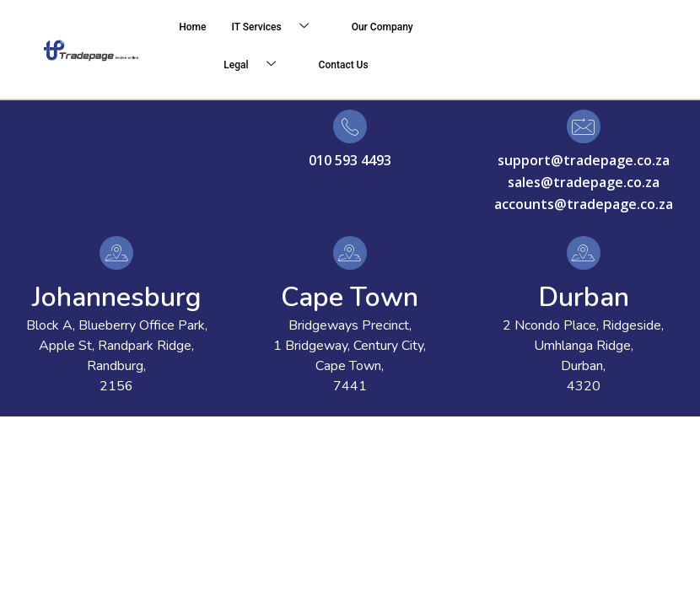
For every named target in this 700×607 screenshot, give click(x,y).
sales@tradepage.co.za (584, 182)
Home (192, 27)
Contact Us (344, 65)
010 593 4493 (350, 160)
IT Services (277, 27)
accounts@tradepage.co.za (584, 204)
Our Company (382, 27)
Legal (256, 65)
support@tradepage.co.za (584, 160)
